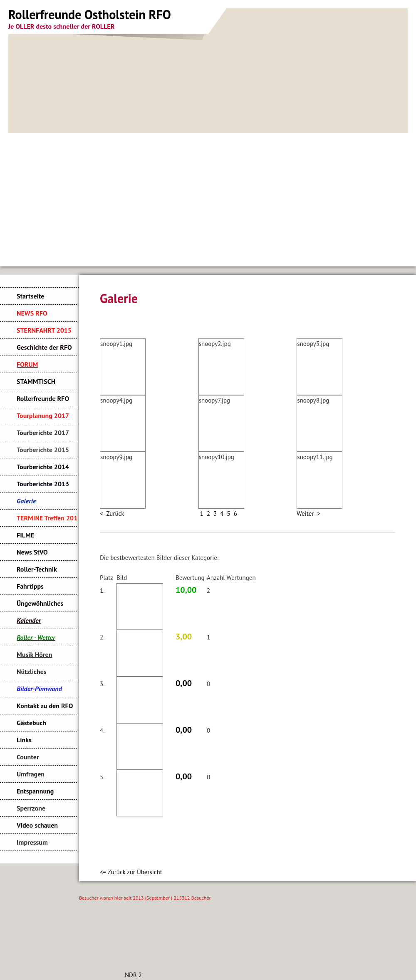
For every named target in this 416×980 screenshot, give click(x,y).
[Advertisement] (208, 196)
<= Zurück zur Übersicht (131, 872)
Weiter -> (308, 514)
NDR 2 (133, 975)
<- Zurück (112, 514)
